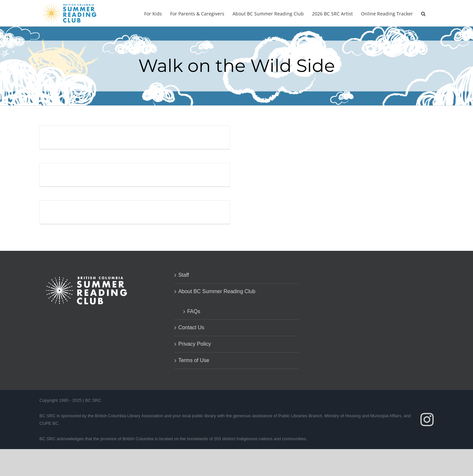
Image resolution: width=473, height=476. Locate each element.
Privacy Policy (195, 344)
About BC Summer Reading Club (217, 291)
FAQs (194, 311)
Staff (184, 275)
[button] (423, 13)
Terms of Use (194, 360)
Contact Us (191, 327)
